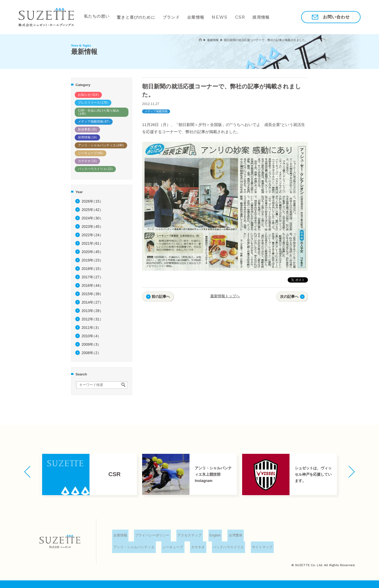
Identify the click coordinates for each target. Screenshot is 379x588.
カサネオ (88, 161)
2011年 (91, 328)
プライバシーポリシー (152, 536)
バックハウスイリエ (96, 169)
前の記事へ (161, 296)
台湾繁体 (235, 536)
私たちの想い (96, 17)
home (200, 40)
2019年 (92, 260)
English (214, 536)
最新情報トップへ (225, 296)
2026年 (92, 201)
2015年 (92, 294)
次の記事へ (289, 296)
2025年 (92, 210)
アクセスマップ (189, 536)
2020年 (92, 252)
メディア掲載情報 (95, 122)
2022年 (92, 235)
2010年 (91, 336)
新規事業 (88, 129)
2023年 (92, 227)
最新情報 (213, 40)
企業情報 (196, 17)
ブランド (171, 17)
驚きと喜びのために (136, 17)
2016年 (92, 285)
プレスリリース (94, 103)
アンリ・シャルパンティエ (102, 145)
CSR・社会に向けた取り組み (98, 112)
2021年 (92, 243)
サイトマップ (261, 547)
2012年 (92, 319)
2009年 (91, 344)
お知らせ (89, 95)
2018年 (92, 269)
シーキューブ (91, 153)
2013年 (92, 311)
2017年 (92, 277)
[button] (27, 472)
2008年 (91, 353)
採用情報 (263, 17)
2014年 (92, 302)
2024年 (92, 218)
